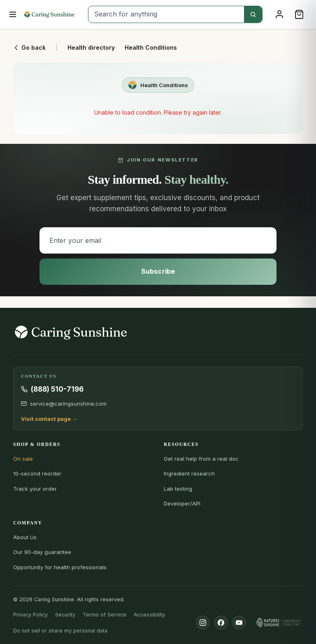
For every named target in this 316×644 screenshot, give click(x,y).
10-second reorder (37, 473)
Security (65, 615)
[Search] (253, 14)
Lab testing (178, 489)
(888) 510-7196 (57, 389)
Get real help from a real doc (201, 459)
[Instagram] (203, 623)
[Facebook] (221, 623)
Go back (29, 47)
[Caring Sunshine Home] (53, 14)
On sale (23, 459)
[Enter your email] (158, 240)
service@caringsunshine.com (68, 404)
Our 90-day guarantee (42, 552)
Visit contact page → (49, 419)
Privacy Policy (30, 615)
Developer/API (182, 503)
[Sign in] (279, 14)
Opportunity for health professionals (60, 567)
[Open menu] (13, 14)
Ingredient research (189, 473)
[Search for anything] (166, 14)
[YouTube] (239, 623)
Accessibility (149, 615)
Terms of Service (105, 615)
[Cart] (299, 14)
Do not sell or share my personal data (60, 631)
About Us (25, 537)
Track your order (35, 489)
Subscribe (158, 271)
